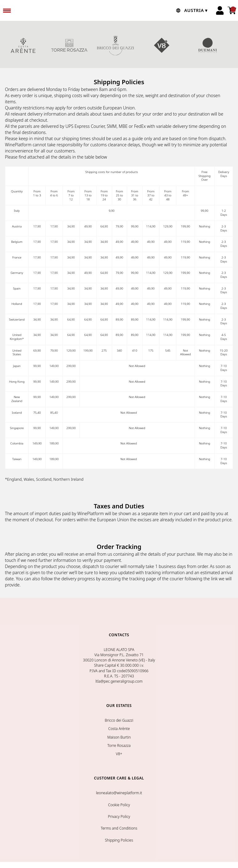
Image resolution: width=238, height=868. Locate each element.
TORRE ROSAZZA (69, 45)
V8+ (162, 45)
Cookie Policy (119, 805)
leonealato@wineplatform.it (119, 793)
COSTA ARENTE (23, 45)
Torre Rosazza (119, 746)
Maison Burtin (119, 737)
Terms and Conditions (119, 828)
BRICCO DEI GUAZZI (115, 45)
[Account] (220, 10)
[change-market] (191, 10)
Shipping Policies (119, 840)
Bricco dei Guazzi (119, 720)
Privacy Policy (119, 817)
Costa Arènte (119, 729)
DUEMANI (208, 45)
